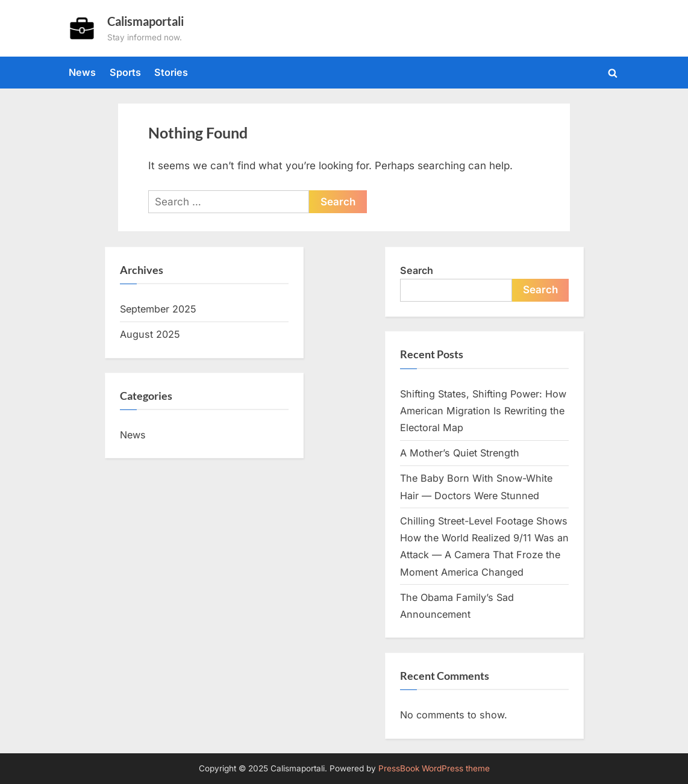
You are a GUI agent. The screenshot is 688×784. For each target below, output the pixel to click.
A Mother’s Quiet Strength (460, 453)
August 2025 (150, 334)
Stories (171, 72)
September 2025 (158, 309)
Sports (125, 72)
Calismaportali (145, 21)
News (82, 72)
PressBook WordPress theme (434, 768)
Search (417, 270)
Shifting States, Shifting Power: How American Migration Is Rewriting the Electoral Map (483, 411)
